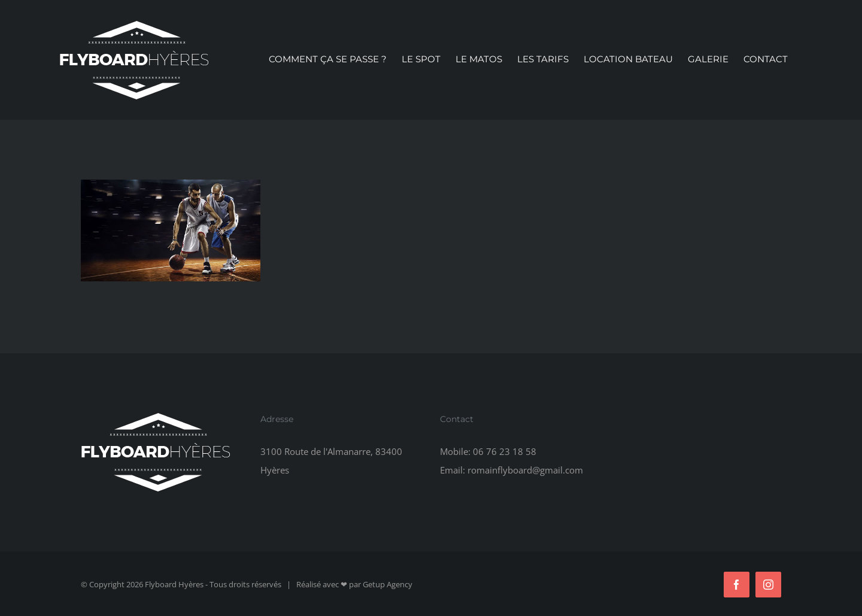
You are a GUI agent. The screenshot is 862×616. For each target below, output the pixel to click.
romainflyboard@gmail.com (525, 470)
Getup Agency (388, 584)
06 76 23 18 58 (505, 451)
